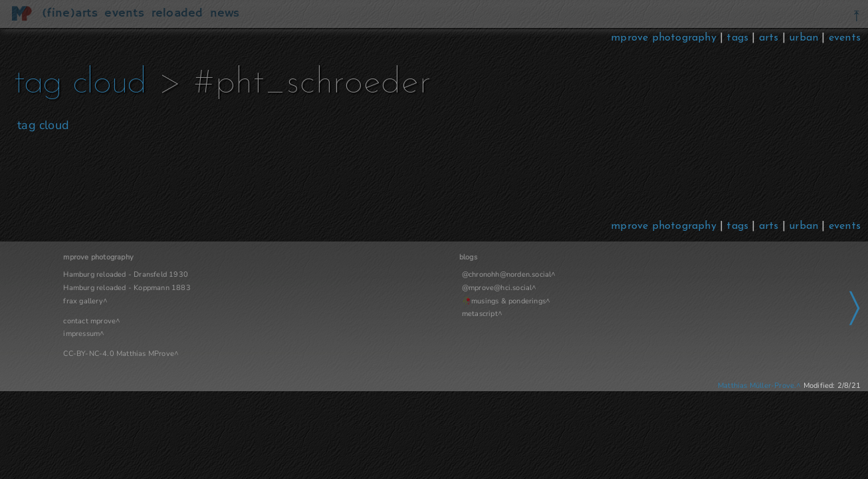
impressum (81, 334)
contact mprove (89, 321)
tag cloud (123, 83)
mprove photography (665, 38)
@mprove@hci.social (372, 288)
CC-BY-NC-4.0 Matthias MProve (119, 354)
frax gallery (83, 301)
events (845, 38)
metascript (355, 314)
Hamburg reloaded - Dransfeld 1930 (126, 274)
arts (769, 38)
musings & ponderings (383, 301)
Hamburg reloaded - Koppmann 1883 (127, 288)
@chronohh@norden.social (382, 274)
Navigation (630, 257)
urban (804, 38)
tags (737, 38)
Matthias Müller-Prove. (757, 386)
